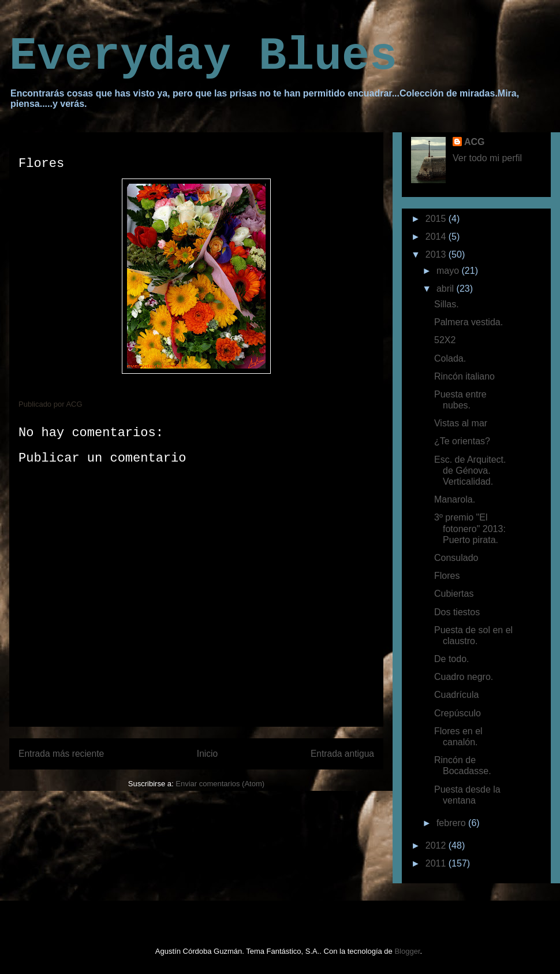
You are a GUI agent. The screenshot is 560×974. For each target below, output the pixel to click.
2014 (437, 237)
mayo (449, 271)
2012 (437, 845)
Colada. (450, 358)
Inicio (207, 754)
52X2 (445, 340)
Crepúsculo (458, 713)
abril (447, 289)
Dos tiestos (457, 612)
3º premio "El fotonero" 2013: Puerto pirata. (470, 528)
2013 (437, 254)
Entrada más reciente (61, 754)
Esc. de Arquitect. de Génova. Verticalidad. (470, 471)
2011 (437, 863)
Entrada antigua (342, 754)
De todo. (451, 659)
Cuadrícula (456, 695)
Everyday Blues (203, 56)
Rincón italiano (464, 376)
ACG (475, 142)
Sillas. (447, 304)
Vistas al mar (461, 423)
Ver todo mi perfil (487, 158)
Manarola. (455, 499)
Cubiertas (454, 594)
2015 (437, 219)
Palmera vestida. (468, 322)
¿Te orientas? (462, 441)
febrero (452, 823)
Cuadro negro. (464, 677)
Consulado (456, 558)
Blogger (407, 951)
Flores (447, 576)
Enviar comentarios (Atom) (220, 784)
